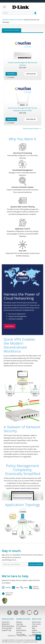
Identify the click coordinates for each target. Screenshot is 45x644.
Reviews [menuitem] (35, 626)
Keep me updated (36, 564)
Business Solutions (9, 20)
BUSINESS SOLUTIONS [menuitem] (23, 619)
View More (11, 74)
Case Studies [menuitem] (21, 634)
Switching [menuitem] (19, 624)
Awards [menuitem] (35, 630)
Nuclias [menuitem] (19, 628)
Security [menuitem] (19, 632)
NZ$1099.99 (31, 119)
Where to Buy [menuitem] (37, 632)
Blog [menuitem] (34, 628)
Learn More (10, 326)
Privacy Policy (22, 636)
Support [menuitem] (35, 634)
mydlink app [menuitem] (6, 630)
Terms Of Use (33, 636)
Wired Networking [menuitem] (8, 626)
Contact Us (12, 636)
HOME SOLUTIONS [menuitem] (8, 619)
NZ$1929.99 (31, 74)
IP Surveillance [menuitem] (21, 626)
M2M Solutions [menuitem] (21, 630)
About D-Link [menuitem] (36, 622)
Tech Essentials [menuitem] (7, 628)
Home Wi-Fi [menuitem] (6, 622)
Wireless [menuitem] (19, 622)
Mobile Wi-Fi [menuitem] (6, 624)
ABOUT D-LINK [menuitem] (37, 619)
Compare (11, 77)
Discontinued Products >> (32, 128)
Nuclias (20, 20)
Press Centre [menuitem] (36, 624)
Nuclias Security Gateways (12, 30)
